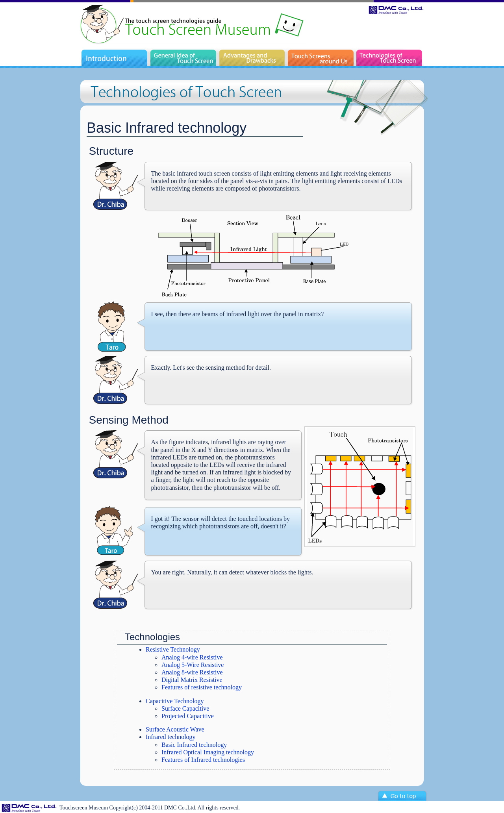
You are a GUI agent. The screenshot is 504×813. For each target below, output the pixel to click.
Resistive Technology (173, 649)
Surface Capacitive (185, 708)
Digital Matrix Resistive (192, 680)
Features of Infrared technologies (203, 760)
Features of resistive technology (202, 687)
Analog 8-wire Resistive (192, 672)
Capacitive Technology (175, 701)
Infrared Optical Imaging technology (208, 752)
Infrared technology (171, 737)
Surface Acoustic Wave (175, 729)
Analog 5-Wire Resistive (193, 665)
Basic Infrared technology (194, 745)
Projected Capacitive (188, 716)
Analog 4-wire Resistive (192, 657)
